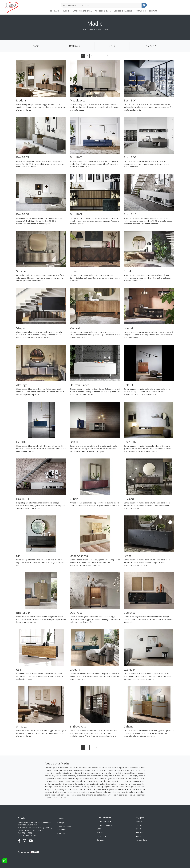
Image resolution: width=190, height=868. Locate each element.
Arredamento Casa (82, 11)
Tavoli (139, 825)
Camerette (102, 836)
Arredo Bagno (142, 840)
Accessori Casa (103, 11)
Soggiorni (140, 818)
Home (84, 30)
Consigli (61, 822)
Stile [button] (112, 46)
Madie (106, 30)
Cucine (66, 11)
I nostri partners (65, 826)
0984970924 (28, 833)
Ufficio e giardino (123, 11)
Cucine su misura (104, 825)
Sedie (139, 829)
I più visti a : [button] (151, 46)
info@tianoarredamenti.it (35, 830)
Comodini (101, 840)
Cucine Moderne (104, 818)
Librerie (140, 832)
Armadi (100, 832)
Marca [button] (36, 46)
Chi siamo (55, 11)
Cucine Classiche (104, 821)
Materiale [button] (74, 46)
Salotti (139, 821)
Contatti (153, 11)
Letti (99, 829)
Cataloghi (141, 11)
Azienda (61, 819)
